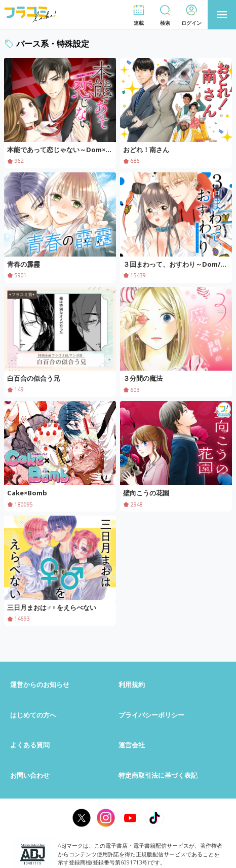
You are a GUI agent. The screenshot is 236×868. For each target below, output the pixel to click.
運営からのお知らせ (40, 684)
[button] (139, 15)
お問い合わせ (30, 775)
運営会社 (132, 745)
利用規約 (132, 684)
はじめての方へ (33, 715)
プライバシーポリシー (151, 715)
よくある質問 (30, 745)
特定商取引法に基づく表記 (158, 775)
